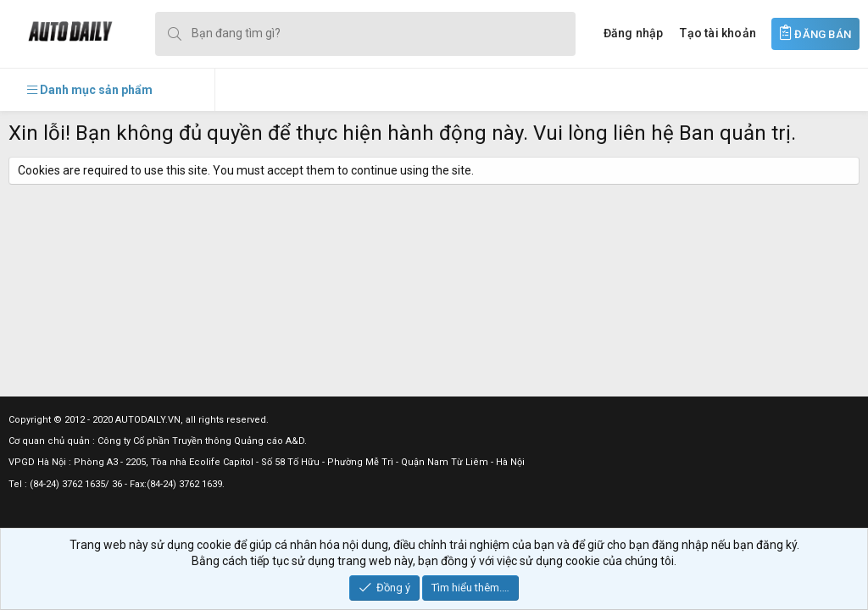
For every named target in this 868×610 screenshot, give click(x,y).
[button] (90, 90)
